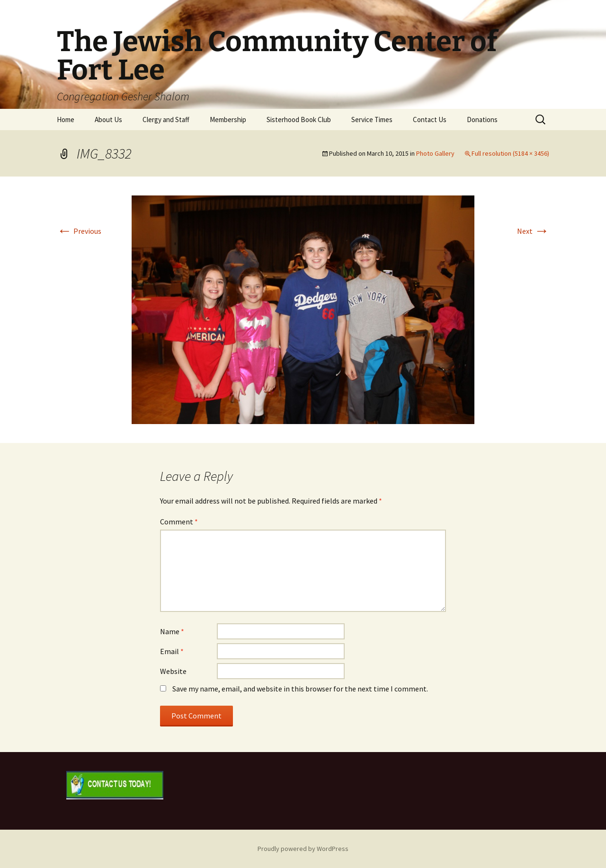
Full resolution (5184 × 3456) (510, 153)
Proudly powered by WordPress (303, 849)
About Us (108, 120)
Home (66, 120)
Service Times (372, 120)
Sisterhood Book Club (299, 120)
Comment (179, 522)
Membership (228, 120)
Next (533, 231)
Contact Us (430, 120)
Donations (482, 120)
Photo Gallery (435, 153)
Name (172, 631)
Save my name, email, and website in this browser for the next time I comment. (300, 689)
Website (173, 671)
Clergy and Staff (166, 120)
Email (172, 651)
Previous (79, 231)
